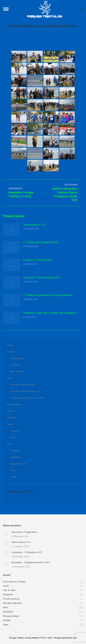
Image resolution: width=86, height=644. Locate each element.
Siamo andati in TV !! (35, 225)
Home (10, 345)
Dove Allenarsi (17, 371)
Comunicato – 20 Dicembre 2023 (27, 552)
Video (13, 437)
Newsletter (12, 418)
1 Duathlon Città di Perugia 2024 (25, 391)
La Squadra (15, 365)
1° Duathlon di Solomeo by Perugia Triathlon (47, 295)
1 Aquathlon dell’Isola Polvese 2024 (27, 398)
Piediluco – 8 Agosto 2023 (37, 260)
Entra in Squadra (14, 404)
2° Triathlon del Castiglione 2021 (41, 242)
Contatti (13, 477)
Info (9, 444)
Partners (11, 411)
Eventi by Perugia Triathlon (22, 385)
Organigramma (17, 358)
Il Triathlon (15, 451)
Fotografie (15, 431)
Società (10, 352)
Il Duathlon (15, 457)
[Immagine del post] (12, 230)
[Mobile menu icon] (6, 9)
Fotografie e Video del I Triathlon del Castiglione (49, 313)
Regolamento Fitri (18, 464)
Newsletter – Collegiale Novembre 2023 (31, 562)
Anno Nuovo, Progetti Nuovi (24, 532)
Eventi (10, 378)
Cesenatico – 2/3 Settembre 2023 (41, 278)
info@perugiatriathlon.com (65, 638)
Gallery (10, 424)
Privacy (13, 470)
